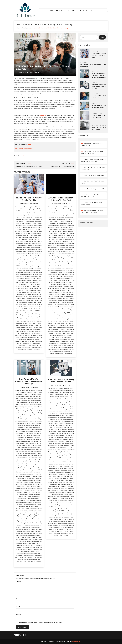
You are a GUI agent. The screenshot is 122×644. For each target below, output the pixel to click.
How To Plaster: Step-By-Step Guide (94, 189)
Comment (19, 582)
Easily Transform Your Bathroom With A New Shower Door (99, 127)
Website (18, 614)
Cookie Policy (70, 10)
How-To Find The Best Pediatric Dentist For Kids (29, 199)
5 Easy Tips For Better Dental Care (94, 175)
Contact (93, 10)
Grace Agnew (25, 203)
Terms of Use (83, 10)
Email (18, 607)
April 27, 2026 (66, 203)
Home (52, 10)
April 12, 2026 (34, 387)
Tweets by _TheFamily (86, 223)
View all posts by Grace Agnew (24, 149)
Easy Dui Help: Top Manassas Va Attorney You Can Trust (61, 199)
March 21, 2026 (66, 385)
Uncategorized (21, 62)
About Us (59, 10)
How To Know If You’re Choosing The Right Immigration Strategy (29, 381)
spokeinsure (43, 115)
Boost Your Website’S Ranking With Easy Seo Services (61, 381)
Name (18, 599)
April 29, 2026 (34, 203)
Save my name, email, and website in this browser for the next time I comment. (41, 622)
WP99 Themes (76, 641)
